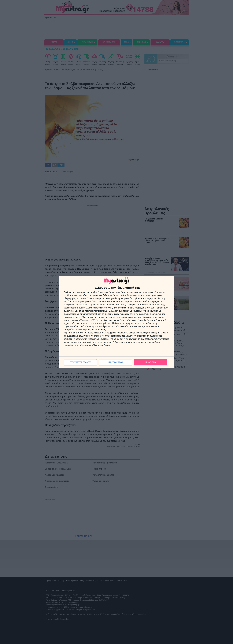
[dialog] (116, 322)
